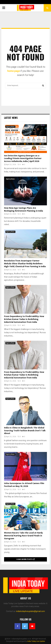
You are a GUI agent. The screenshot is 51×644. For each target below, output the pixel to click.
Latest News (11, 118)
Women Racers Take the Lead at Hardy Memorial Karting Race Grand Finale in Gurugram (23, 536)
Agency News (10, 127)
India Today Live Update (36, 641)
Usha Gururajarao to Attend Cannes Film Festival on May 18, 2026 (24, 485)
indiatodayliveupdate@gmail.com (31, 611)
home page (14, 71)
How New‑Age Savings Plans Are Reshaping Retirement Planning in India (24, 209)
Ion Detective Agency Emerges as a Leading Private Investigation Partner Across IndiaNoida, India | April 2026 (23, 159)
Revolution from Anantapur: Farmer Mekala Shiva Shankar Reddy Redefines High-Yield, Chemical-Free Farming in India (25, 264)
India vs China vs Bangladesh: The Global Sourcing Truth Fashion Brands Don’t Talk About (25, 431)
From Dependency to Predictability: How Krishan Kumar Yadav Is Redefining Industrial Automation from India (24, 319)
